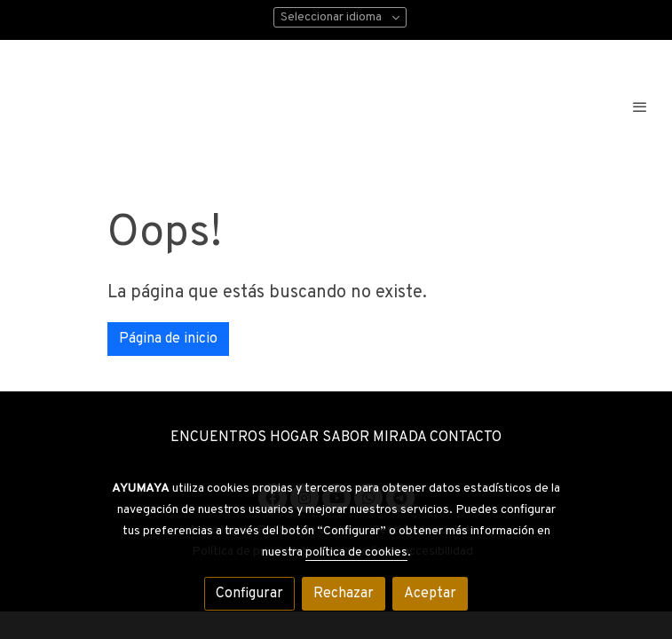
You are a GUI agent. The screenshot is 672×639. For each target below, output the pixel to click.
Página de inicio (168, 339)
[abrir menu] (640, 106)
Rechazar (344, 594)
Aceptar (430, 594)
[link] (173, 106)
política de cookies (356, 552)
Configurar (249, 594)
